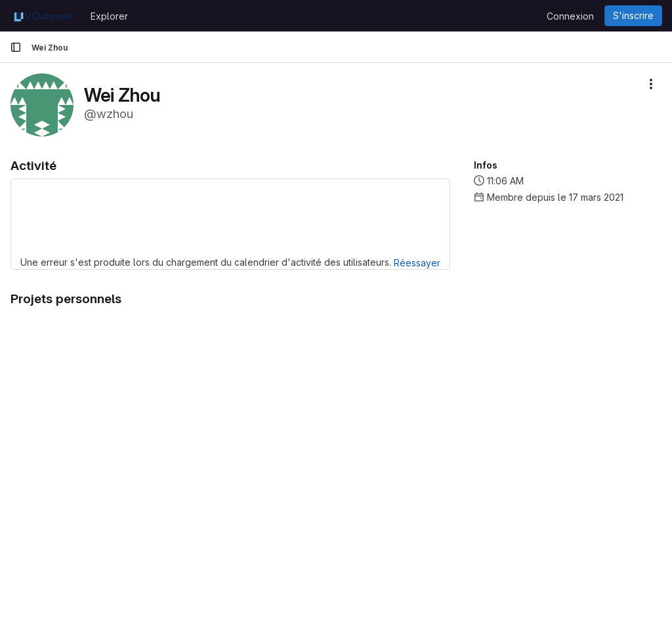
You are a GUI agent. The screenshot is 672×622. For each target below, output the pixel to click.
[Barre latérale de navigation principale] (16, 47)
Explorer (109, 16)
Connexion (570, 16)
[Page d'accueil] (44, 16)
